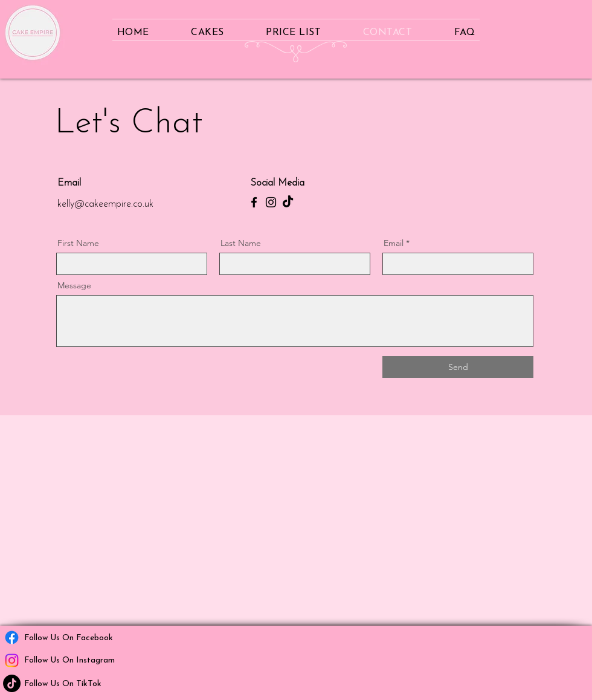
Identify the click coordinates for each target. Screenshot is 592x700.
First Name (78, 243)
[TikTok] (288, 202)
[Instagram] (271, 202)
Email (394, 243)
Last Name (241, 243)
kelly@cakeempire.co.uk (105, 204)
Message (74, 285)
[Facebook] (254, 202)
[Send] (458, 367)
